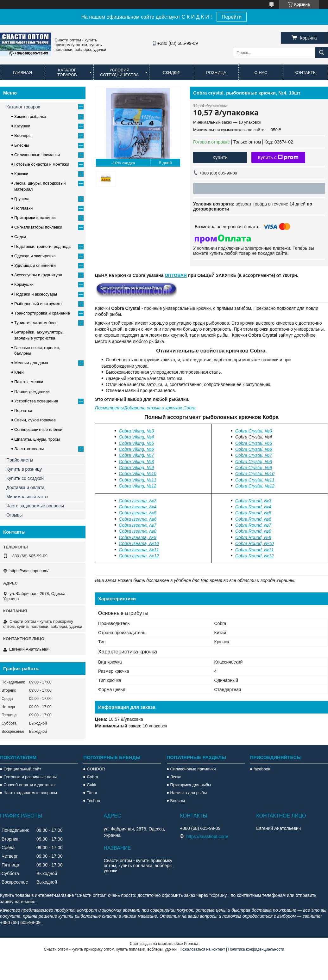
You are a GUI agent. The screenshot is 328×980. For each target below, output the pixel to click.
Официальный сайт (22, 769)
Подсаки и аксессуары (36, 294)
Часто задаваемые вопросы (35, 506)
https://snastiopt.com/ (29, 571)
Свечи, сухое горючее (35, 420)
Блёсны (22, 145)
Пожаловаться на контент (202, 949)
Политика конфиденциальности (256, 949)
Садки (20, 237)
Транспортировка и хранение (42, 313)
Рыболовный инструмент (38, 304)
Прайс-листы (20, 460)
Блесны (178, 801)
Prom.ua (191, 944)
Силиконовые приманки (37, 155)
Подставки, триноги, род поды (43, 246)
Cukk (91, 785)
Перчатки (23, 410)
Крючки (21, 174)
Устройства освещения (36, 401)
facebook (262, 769)
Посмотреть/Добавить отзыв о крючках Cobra (145, 408)
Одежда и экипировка (35, 256)
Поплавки (23, 208)
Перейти (232, 17)
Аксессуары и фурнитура (38, 275)
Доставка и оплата (25, 487)
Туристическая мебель (36, 323)
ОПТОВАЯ (176, 275)
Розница (216, 73)
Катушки (22, 126)
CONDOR (96, 769)
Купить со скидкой (25, 478)
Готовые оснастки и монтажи (42, 164)
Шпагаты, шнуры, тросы (37, 439)
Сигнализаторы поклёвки (38, 227)
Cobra (92, 777)
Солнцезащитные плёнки (38, 429)
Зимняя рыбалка (30, 116)
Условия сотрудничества (119, 72)
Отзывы (14, 515)
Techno (93, 801)
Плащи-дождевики (32, 392)
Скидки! (172, 73)
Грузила (22, 199)
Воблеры (23, 135)
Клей (19, 372)
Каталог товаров (67, 72)
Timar (92, 793)
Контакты (306, 73)
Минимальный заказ (27, 497)
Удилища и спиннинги (35, 265)
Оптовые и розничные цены (30, 777)
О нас (261, 73)
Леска (176, 777)
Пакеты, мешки (29, 382)
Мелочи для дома (31, 363)
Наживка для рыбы (189, 793)
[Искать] (322, 53)
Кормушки (24, 284)
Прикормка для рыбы (191, 785)
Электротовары (29, 449)
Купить (220, 157)
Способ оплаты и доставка (29, 785)
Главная (22, 73)
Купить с (278, 157)
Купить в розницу (24, 469)
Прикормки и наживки (35, 218)
